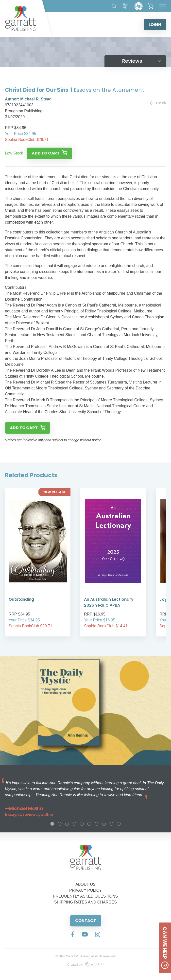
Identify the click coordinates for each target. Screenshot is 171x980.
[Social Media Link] (73, 935)
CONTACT (86, 921)
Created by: (86, 965)
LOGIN (155, 25)
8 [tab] (104, 824)
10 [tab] (119, 824)
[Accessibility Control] (139, 6)
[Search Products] (114, 6)
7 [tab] (97, 824)
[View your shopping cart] (150, 6)
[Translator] (126, 6)
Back (158, 103)
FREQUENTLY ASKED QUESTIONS (86, 896)
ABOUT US (85, 884)
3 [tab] (67, 824)
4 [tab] (74, 824)
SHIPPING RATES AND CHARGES (85, 902)
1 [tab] (52, 824)
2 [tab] (60, 824)
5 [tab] (82, 824)
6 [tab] (89, 824)
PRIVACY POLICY (85, 890)
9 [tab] (111, 824)
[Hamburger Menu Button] (163, 6)
